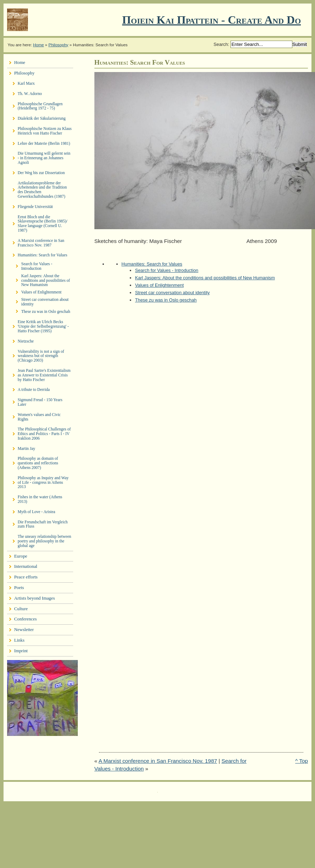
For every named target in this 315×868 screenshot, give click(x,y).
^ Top (302, 761)
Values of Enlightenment (159, 285)
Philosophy (58, 45)
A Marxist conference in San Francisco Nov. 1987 (158, 761)
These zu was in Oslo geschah (166, 300)
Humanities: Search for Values (152, 264)
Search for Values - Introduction (167, 270)
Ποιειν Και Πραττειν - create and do (211, 20)
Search (221, 44)
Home (38, 45)
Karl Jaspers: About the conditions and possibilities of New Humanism (205, 278)
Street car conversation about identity (172, 293)
